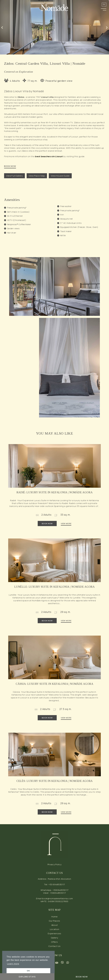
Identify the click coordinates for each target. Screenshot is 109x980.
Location (55, 929)
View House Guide (60, 176)
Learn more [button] (13, 964)
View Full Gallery (14, 176)
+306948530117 (61, 890)
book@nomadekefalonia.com (58, 898)
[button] (104, 9)
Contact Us (54, 946)
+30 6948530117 (57, 884)
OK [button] (28, 971)
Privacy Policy (55, 864)
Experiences (54, 933)
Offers (54, 942)
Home (54, 917)
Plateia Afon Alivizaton (59, 879)
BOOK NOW (10, 166)
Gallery (55, 938)
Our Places (54, 921)
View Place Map (37, 176)
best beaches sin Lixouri (49, 156)
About (55, 925)
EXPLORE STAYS (27, 977)
